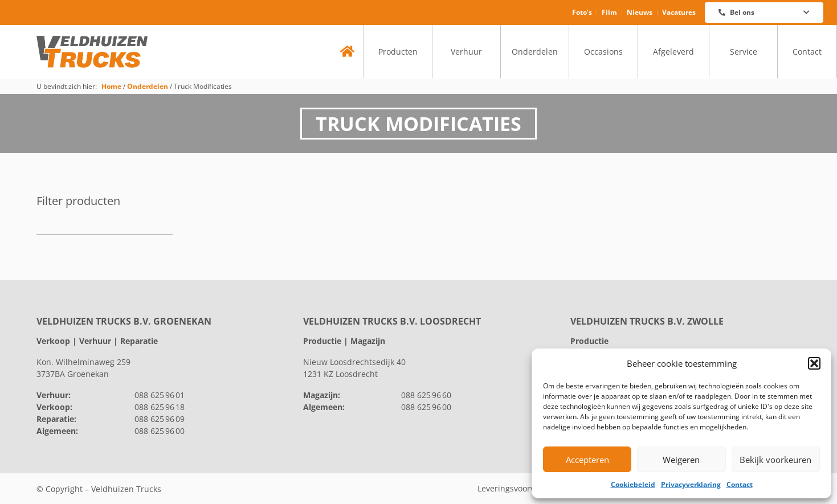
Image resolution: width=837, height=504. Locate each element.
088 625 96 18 (160, 407)
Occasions (603, 52)
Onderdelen (535, 52)
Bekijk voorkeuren (775, 460)
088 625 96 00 (160, 431)
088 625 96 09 (160, 419)
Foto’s (582, 12)
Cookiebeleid (633, 484)
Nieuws (640, 12)
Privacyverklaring (691, 484)
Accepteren (587, 460)
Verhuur (466, 52)
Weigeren (681, 460)
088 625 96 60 (426, 395)
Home (111, 86)
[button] (814, 363)
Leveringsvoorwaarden (521, 488)
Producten (398, 52)
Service (744, 52)
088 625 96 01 (160, 395)
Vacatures (679, 12)
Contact (740, 484)
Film (609, 12)
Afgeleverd (673, 52)
